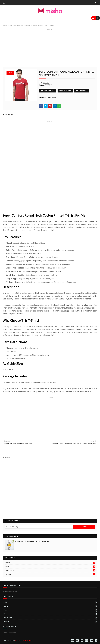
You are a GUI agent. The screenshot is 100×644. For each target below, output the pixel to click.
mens (10, 25)
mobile (50, 614)
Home (5, 25)
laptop (50, 563)
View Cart (65, 90)
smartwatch (50, 570)
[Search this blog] (39, 527)
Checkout (82, 90)
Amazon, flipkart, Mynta (23, 640)
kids (50, 602)
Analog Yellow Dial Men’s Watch (32, 541)
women (50, 574)
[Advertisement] (50, 48)
